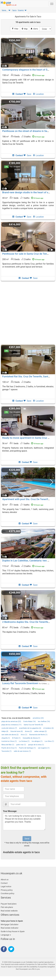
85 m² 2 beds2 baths (23, 627)
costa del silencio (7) (9, 728)
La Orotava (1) (24, 741)
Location (38, 94)
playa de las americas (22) (11, 721)
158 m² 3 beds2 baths (23, 75)
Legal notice (6, 886)
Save (27, 94)
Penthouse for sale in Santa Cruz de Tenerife (27, 254)
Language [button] (6, 935)
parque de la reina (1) (36, 745)
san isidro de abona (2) (10, 735)
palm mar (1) (21, 745)
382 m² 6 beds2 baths (23, 689)
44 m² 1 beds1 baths (23, 198)
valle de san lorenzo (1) (22, 751)
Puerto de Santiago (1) (27, 748)
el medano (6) (49, 728)
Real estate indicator (10, 928)
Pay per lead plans (9, 904)
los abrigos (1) (37, 741)
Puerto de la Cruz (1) (9, 748)
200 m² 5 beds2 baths (23, 259)
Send (27, 839)
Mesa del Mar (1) (8, 745)
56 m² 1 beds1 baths (23, 443)
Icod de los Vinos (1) (9, 741)
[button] (9, 11)
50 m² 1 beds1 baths (23, 505)
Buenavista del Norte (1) (38, 735)
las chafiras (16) (44, 721)
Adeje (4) (5, 731)
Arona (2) (28, 731)
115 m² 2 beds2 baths (23, 566)
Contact (4, 883)
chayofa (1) (6, 738)
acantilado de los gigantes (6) (30, 728)
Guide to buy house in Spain (13, 931)
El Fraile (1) (16, 738)
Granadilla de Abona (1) (31, 738)
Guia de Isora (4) (17, 731)
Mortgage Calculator (10, 924)
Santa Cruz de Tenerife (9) (33, 725)
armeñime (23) (38, 718)
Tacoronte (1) (6, 751)
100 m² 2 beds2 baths (16, 382)
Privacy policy (7, 890)
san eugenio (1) (44, 748)
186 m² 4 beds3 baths (23, 136)
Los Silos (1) (49, 741)
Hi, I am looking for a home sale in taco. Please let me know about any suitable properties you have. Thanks (24, 822)
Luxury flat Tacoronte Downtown (20, 683)
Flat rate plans (7, 907)
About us (5, 880)
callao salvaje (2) (40, 731)
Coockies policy (8, 893)
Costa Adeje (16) (29, 721)
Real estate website (9, 911)
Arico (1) (24, 735)
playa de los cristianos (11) (11, 725)
